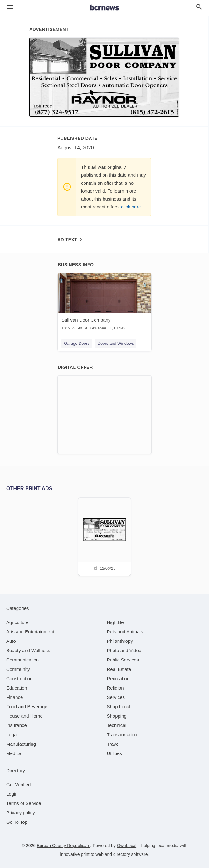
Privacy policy (21, 813)
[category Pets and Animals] (125, 632)
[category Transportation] (122, 735)
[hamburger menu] (10, 7)
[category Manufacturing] (21, 744)
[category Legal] (12, 735)
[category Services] (116, 697)
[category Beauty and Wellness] (28, 650)
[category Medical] (14, 753)
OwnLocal (127, 846)
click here (131, 207)
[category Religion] (115, 688)
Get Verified (18, 785)
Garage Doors (77, 343)
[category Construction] (19, 678)
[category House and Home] (24, 716)
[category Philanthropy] (120, 641)
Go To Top (17, 822)
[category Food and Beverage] (27, 707)
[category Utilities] (114, 753)
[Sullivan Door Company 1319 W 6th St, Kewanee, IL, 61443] (104, 303)
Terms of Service (24, 803)
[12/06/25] (104, 536)
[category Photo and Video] (124, 650)
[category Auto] (11, 641)
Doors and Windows (116, 343)
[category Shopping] (117, 716)
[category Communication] (22, 660)
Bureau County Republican (63, 846)
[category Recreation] (118, 678)
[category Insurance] (17, 725)
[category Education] (17, 688)
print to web (92, 854)
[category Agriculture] (17, 622)
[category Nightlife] (115, 622)
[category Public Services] (123, 660)
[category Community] (18, 669)
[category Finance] (15, 697)
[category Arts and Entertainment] (30, 632)
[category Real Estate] (119, 669)
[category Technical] (117, 725)
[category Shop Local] (119, 707)
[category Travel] (113, 744)
